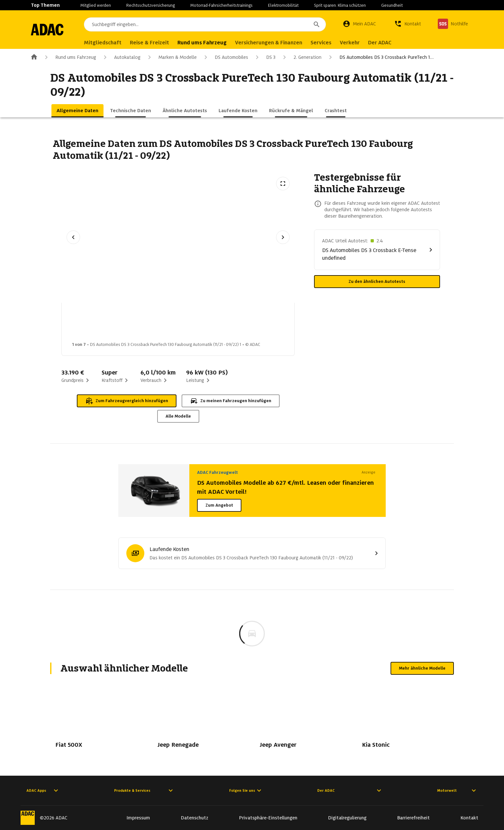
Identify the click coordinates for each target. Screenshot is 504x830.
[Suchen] (317, 24)
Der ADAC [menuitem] (392, 43)
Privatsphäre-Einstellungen (268, 818)
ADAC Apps (43, 790)
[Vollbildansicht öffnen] (283, 184)
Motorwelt (457, 790)
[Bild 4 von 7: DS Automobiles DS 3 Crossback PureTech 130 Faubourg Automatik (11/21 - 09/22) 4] (242, 324)
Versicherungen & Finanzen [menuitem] (281, 43)
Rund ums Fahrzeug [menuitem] (215, 43)
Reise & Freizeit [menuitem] (162, 43)
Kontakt (469, 818)
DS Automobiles (225, 57)
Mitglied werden (96, 5)
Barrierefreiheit (414, 818)
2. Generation (301, 57)
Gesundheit (392, 5)
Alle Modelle (178, 416)
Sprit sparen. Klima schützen (340, 5)
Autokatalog (121, 57)
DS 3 (264, 57)
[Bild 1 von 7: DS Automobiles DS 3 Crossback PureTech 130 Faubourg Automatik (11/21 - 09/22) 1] (90, 324)
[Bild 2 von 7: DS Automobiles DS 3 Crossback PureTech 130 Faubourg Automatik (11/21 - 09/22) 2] (140, 324)
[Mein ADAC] (359, 24)
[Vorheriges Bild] (73, 237)
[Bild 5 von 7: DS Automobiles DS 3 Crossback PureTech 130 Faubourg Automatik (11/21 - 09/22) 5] (293, 324)
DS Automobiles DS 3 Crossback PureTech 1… (380, 57)
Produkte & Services (144, 790)
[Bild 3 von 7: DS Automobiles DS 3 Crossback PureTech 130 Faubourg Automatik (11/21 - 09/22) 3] (191, 324)
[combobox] (211, 24)
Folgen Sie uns (246, 790)
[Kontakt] (408, 24)
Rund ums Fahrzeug (69, 57)
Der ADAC (350, 790)
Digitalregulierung (347, 818)
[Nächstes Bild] (283, 237)
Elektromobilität (283, 5)
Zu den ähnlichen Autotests (377, 281)
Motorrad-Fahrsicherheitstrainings (221, 5)
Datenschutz (195, 818)
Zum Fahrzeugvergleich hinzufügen (127, 401)
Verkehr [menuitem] (362, 43)
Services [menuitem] (333, 43)
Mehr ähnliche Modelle (422, 668)
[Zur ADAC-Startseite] (53, 30)
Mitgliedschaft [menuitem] (115, 43)
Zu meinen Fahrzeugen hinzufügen (231, 401)
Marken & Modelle (171, 57)
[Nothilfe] (453, 24)
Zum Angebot (219, 505)
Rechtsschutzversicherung (151, 5)
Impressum (138, 818)
